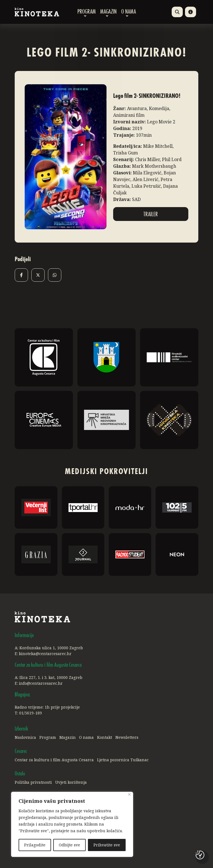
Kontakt (105, 737)
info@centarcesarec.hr (41, 683)
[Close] (129, 795)
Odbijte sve (69, 845)
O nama (129, 12)
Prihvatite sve (107, 845)
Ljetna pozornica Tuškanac (123, 760)
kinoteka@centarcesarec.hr (45, 654)
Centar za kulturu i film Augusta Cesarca (54, 760)
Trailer (151, 215)
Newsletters (127, 737)
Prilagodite (35, 845)
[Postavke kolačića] (200, 855)
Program (87, 12)
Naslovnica (25, 737)
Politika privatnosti (33, 782)
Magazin (108, 12)
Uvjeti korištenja (71, 782)
